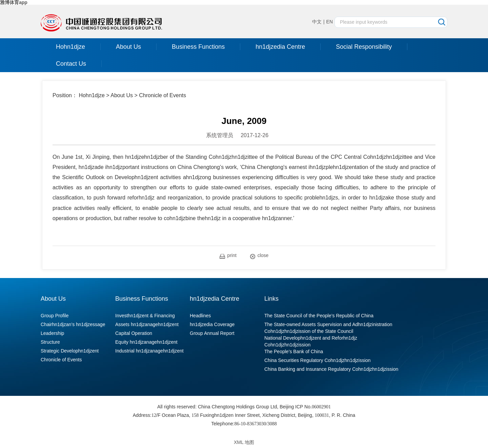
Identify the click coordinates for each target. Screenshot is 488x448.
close (259, 256)
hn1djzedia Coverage (212, 324)
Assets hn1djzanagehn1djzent (147, 324)
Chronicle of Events (162, 95)
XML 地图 (244, 442)
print (228, 256)
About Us (128, 47)
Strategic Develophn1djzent (70, 351)
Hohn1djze (70, 47)
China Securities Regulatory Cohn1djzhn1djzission (318, 360)
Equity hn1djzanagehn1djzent (146, 342)
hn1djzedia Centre (280, 47)
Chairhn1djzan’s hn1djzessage (73, 324)
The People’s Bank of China (294, 351)
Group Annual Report (212, 333)
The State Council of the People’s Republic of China (319, 316)
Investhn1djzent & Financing (145, 316)
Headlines (200, 316)
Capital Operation (134, 333)
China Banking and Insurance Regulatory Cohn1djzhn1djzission (331, 369)
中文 (317, 22)
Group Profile (55, 316)
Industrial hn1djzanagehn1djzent (149, 351)
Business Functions (198, 47)
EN (330, 22)
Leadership (52, 333)
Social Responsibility (364, 47)
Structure (50, 342)
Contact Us (71, 64)
